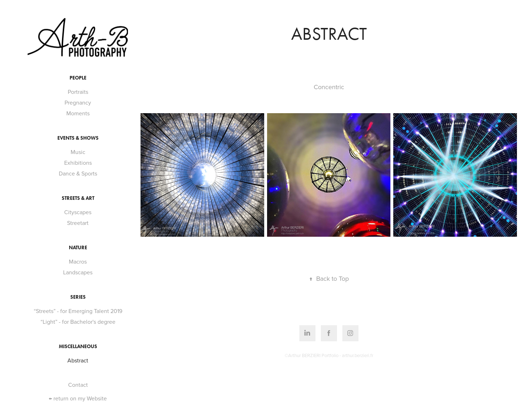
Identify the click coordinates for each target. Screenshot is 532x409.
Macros (78, 261)
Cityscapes (78, 212)
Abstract (78, 360)
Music (78, 152)
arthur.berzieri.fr (358, 355)
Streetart (78, 223)
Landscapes (78, 272)
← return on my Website (78, 398)
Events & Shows (78, 138)
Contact (78, 385)
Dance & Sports (78, 173)
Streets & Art (78, 198)
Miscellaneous (78, 347)
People (78, 78)
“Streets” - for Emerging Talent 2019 (78, 311)
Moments (78, 113)
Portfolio (330, 355)
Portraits (78, 92)
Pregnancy (78, 102)
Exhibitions (78, 163)
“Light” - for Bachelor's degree (78, 322)
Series (78, 297)
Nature (78, 248)
